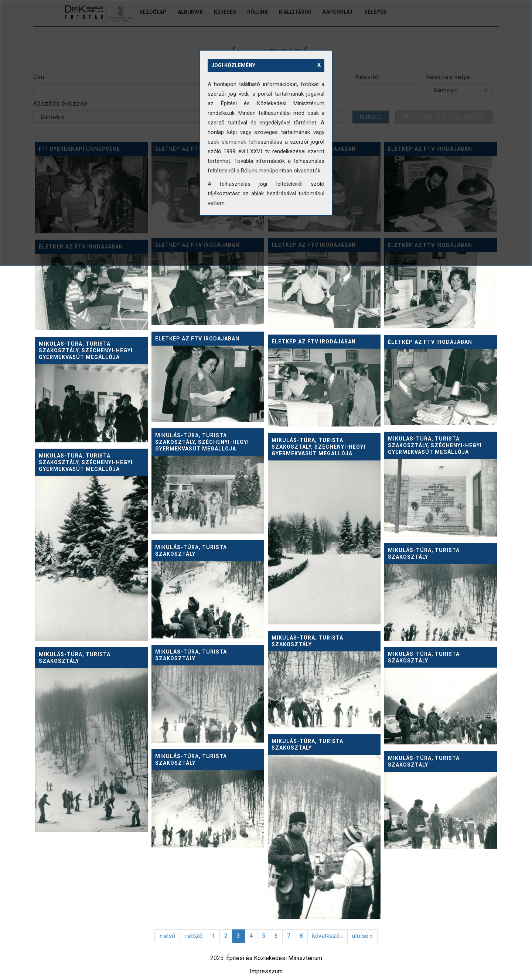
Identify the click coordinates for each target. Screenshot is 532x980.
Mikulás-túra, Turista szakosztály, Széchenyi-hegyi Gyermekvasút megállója (86, 350)
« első (167, 936)
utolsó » (362, 936)
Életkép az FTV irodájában (197, 339)
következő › (328, 936)
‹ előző (193, 936)
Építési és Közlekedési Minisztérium (274, 958)
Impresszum (266, 971)
